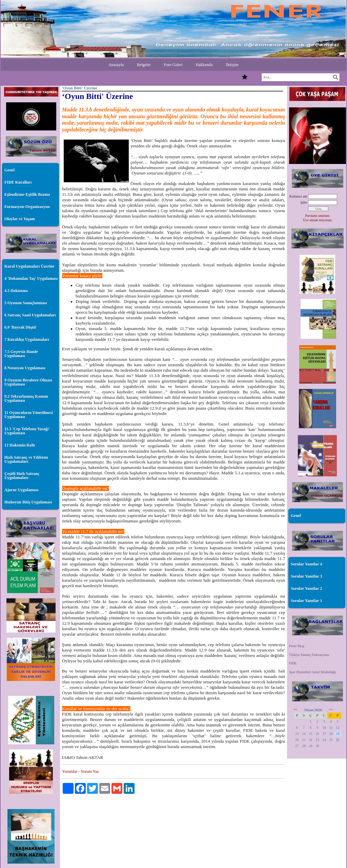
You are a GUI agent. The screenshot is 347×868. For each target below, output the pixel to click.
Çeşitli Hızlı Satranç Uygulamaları (22, 476)
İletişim (232, 65)
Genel (9, 170)
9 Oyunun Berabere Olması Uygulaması (28, 382)
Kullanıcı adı (298, 196)
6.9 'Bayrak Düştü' (21, 327)
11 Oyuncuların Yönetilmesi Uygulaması (29, 415)
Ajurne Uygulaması (21, 490)
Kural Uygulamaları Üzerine (29, 266)
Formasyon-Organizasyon (27, 207)
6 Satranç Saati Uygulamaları (30, 315)
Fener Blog (297, 646)
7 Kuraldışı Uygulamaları (27, 339)
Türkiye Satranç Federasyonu (309, 655)
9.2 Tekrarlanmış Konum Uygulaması (26, 398)
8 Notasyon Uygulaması (25, 368)
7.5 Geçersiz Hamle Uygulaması (21, 354)
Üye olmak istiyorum (317, 220)
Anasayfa (116, 65)
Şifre (304, 202)
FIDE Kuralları (18, 182)
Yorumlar (70, 771)
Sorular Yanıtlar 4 (306, 564)
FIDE (293, 663)
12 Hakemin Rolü (20, 445)
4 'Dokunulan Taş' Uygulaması (31, 278)
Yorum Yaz (90, 771)
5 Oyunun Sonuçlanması (26, 303)
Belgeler (144, 65)
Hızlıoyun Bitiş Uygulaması (28, 502)
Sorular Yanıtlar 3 (306, 576)
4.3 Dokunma (16, 291)
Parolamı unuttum (318, 216)
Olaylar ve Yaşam (20, 219)
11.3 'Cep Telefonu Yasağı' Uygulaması (27, 431)
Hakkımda (204, 65)
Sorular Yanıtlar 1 (306, 601)
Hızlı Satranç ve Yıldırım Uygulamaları (26, 459)
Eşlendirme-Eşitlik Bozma (27, 194)
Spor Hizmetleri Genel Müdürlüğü (312, 672)
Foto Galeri (173, 65)
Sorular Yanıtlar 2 (306, 588)
